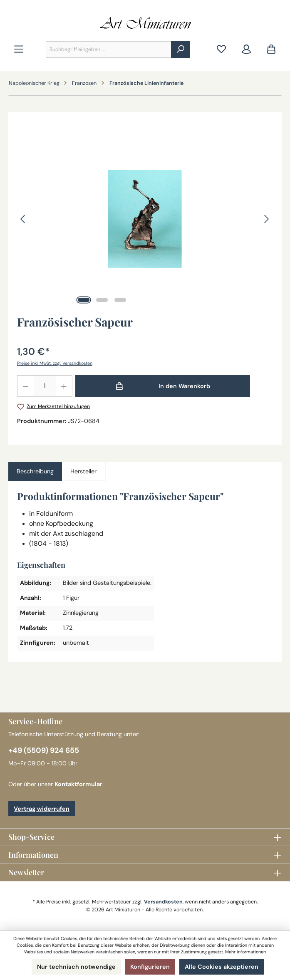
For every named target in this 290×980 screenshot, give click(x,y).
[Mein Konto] (246, 50)
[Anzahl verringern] (25, 386)
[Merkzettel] (221, 50)
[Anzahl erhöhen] (64, 386)
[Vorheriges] (23, 219)
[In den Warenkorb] (163, 386)
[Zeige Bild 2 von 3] (102, 300)
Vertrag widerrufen (42, 809)
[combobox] (109, 49)
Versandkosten (163, 902)
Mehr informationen (245, 952)
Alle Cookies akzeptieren (222, 967)
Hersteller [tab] (83, 471)
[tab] (35, 472)
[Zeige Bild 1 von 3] (84, 300)
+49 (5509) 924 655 (44, 750)
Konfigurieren (150, 967)
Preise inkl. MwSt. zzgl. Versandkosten (55, 363)
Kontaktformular (78, 784)
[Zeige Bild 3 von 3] (120, 300)
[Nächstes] (266, 219)
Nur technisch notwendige (76, 967)
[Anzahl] (45, 386)
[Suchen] (181, 49)
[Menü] (19, 50)
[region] (145, 219)
